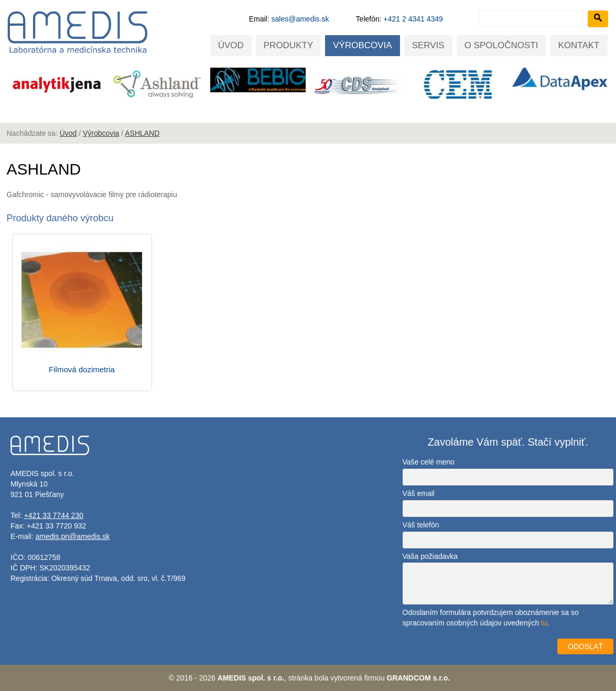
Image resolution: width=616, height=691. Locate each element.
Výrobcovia (362, 45)
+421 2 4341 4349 (413, 19)
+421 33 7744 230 (54, 515)
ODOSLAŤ (585, 646)
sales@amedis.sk (300, 19)
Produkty (288, 45)
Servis (428, 45)
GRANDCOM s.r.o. (419, 678)
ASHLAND (142, 133)
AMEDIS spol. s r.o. (251, 678)
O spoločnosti (501, 45)
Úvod (231, 45)
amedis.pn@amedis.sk (72, 536)
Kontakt (579, 45)
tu (544, 623)
